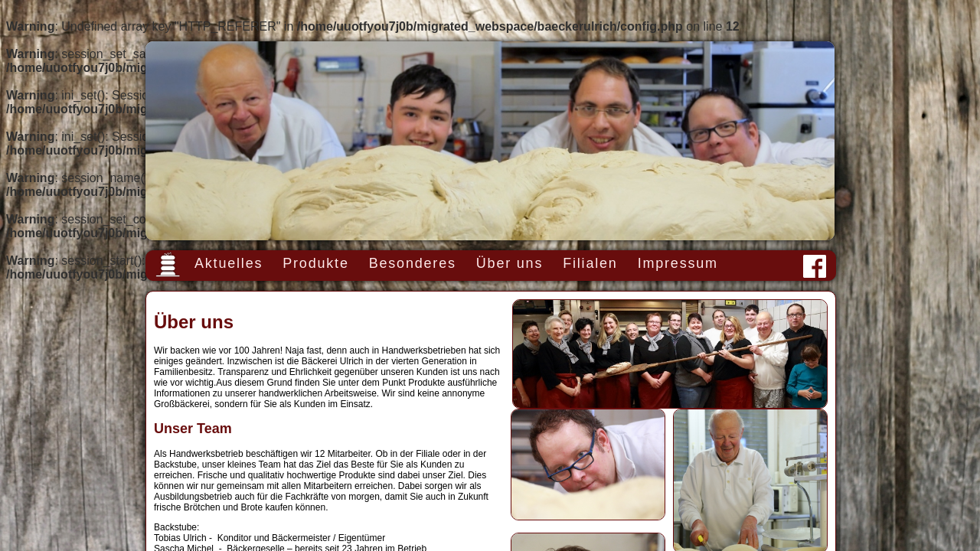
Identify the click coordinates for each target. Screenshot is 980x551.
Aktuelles (229, 263)
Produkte (315, 263)
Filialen (590, 263)
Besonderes (413, 263)
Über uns (510, 263)
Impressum (678, 263)
